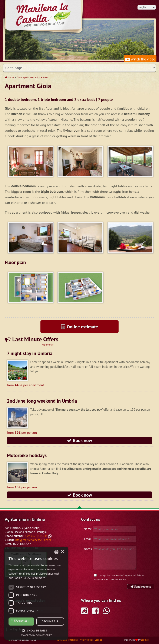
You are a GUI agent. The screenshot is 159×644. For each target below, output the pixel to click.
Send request (141, 587)
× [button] (62, 552)
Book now (80, 440)
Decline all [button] (50, 621)
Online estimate (80, 327)
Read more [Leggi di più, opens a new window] (38, 578)
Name (88, 529)
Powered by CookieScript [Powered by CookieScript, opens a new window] (36, 635)
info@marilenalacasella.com (33, 540)
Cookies (98, 640)
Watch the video (140, 59)
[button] (36, 630)
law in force (120, 580)
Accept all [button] (21, 621)
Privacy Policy (87, 640)
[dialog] (36, 593)
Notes (88, 549)
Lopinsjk (145, 640)
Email (88, 539)
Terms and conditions (68, 640)
